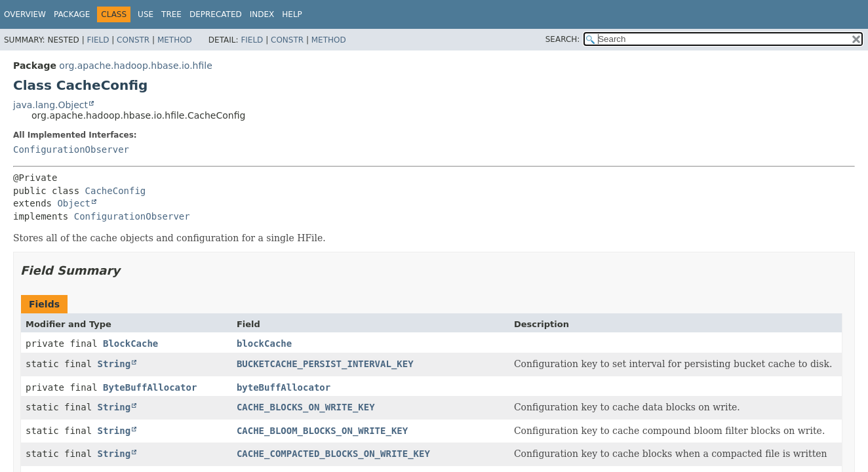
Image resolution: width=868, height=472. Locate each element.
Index (262, 14)
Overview (25, 14)
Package (72, 14)
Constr (133, 40)
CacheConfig (116, 191)
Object (74, 203)
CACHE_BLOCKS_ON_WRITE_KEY (306, 407)
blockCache (264, 344)
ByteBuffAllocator (150, 387)
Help (292, 14)
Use (146, 14)
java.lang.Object (50, 105)
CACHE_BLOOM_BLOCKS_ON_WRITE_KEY (322, 431)
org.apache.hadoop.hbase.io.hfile (135, 66)
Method (175, 40)
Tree (171, 14)
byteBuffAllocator (284, 387)
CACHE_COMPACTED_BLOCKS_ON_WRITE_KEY (333, 454)
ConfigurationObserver (71, 149)
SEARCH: (563, 39)
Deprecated (216, 14)
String (114, 364)
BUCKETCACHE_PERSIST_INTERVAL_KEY (325, 364)
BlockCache (130, 344)
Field (98, 40)
